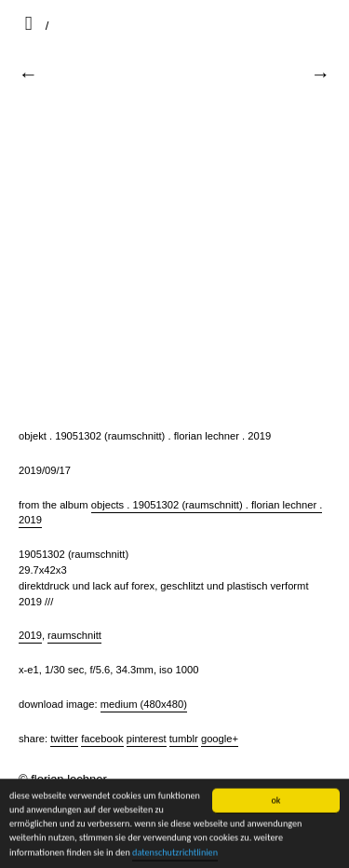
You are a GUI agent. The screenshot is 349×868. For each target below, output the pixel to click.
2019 (30, 635)
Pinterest (147, 739)
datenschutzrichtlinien (175, 853)
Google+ (220, 739)
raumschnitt (74, 635)
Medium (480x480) (144, 704)
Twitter (64, 739)
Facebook (102, 739)
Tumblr (184, 739)
